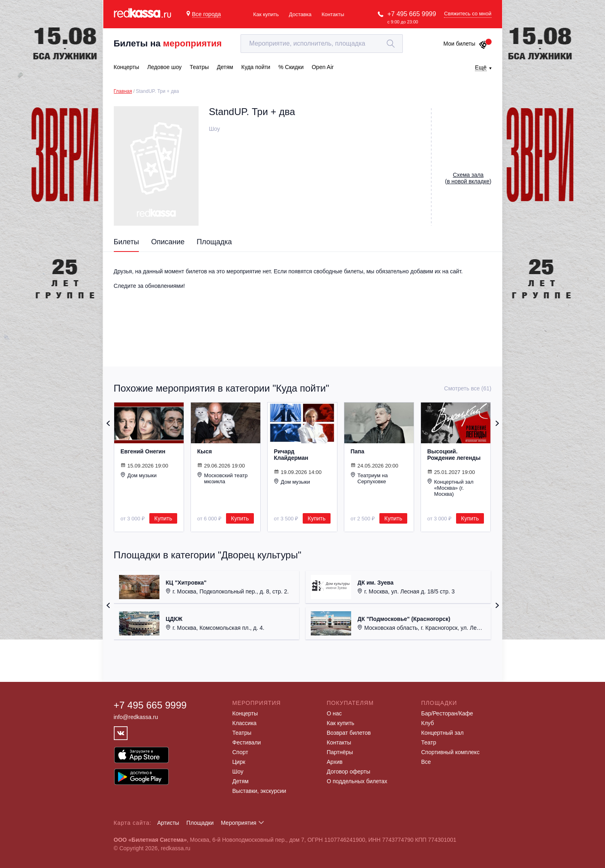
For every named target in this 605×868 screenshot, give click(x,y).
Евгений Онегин (143, 451)
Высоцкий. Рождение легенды (454, 455)
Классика (245, 723)
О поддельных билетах (357, 781)
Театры (242, 733)
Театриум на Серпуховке (369, 478)
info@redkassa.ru (136, 717)
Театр (429, 742)
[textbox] (322, 44)
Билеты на (168, 43)
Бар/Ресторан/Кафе (447, 713)
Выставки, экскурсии (260, 791)
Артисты (168, 823)
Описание (168, 242)
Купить (163, 518)
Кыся (205, 451)
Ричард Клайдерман (291, 455)
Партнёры (340, 752)
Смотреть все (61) (468, 388)
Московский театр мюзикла (223, 478)
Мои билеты (465, 44)
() (468, 178)
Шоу (238, 772)
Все (426, 762)
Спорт (240, 752)
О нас (334, 713)
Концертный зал (443, 733)
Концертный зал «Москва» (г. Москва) (451, 488)
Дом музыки (139, 475)
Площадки (200, 823)
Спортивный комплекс (451, 752)
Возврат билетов (349, 733)
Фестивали (247, 742)
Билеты (127, 242)
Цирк (239, 762)
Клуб (428, 723)
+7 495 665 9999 (412, 14)
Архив (335, 762)
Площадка (214, 242)
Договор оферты (349, 772)
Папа (358, 451)
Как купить (266, 14)
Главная (123, 91)
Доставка (300, 14)
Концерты (245, 713)
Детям (241, 781)
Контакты (333, 14)
